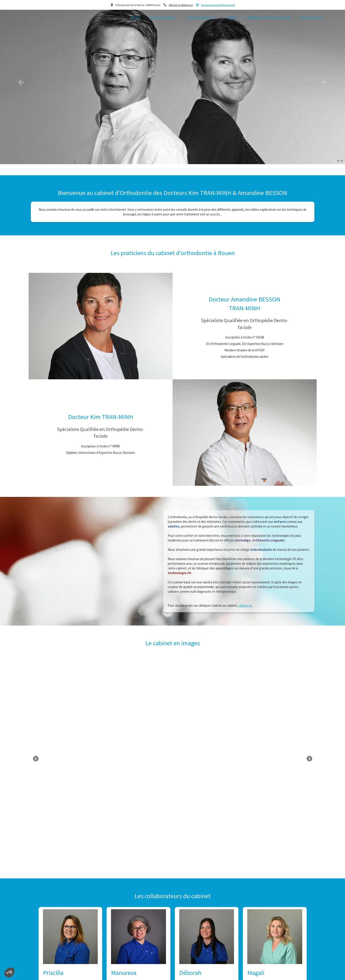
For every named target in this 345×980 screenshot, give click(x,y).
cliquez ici (245, 605)
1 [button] (335, 161)
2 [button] (338, 161)
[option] (172, 82)
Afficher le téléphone (181, 5)
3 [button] (342, 161)
